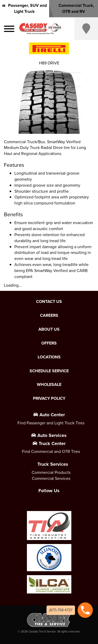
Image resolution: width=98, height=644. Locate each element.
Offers (49, 343)
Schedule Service (49, 371)
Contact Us (49, 302)
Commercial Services (51, 478)
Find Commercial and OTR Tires (51, 451)
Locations (49, 357)
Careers (49, 315)
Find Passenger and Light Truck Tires (51, 423)
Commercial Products (51, 472)
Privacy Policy (49, 398)
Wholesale (49, 385)
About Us (49, 329)
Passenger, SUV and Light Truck (25, 8)
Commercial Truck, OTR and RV (73, 8)
